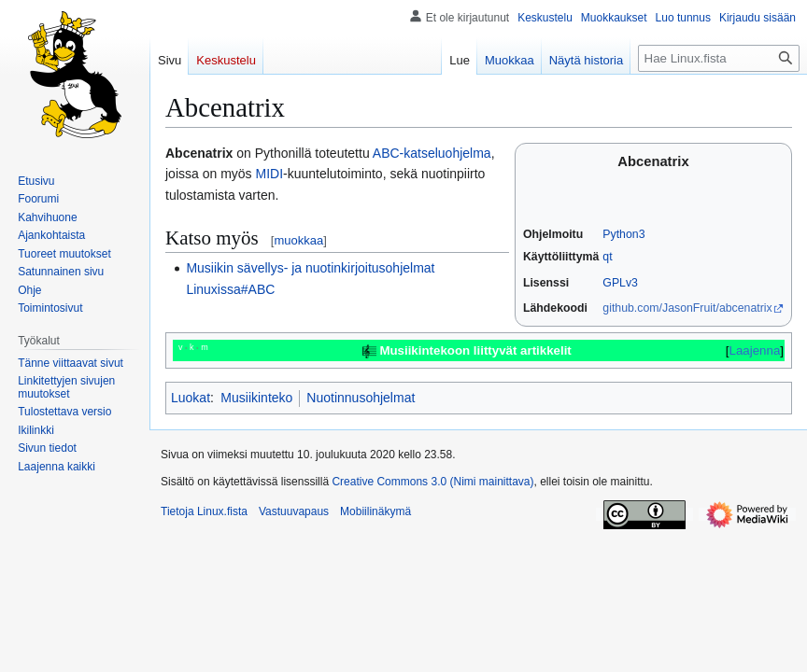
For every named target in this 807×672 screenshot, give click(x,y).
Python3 (623, 234)
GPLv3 (620, 283)
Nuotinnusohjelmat (361, 398)
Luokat (191, 398)
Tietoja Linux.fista (204, 511)
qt (607, 257)
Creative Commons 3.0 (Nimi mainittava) (432, 482)
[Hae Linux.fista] (719, 58)
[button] (57, 467)
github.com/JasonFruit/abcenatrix (687, 308)
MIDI (269, 174)
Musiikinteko (256, 398)
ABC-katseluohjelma (432, 153)
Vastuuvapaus (294, 511)
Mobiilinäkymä (375, 511)
